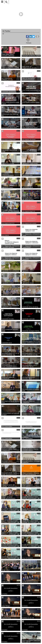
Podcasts (29, 43)
